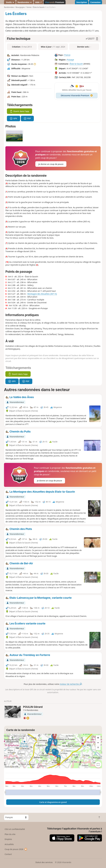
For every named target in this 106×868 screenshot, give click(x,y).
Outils (10, 2)
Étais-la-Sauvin (76, 64)
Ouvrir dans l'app (20, 111)
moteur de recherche (71, 684)
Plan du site (10, 834)
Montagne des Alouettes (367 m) (42, 294)
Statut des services (44, 862)
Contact (8, 854)
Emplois (8, 839)
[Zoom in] (98, 738)
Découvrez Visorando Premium (77, 95)
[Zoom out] (98, 743)
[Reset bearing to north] (98, 748)
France (67, 55)
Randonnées (25, 2)
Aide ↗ (38, 2)
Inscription (82, 2)
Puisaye (71, 60)
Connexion (95, 2)
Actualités (9, 844)
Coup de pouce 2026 (16, 849)
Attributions (9, 767)
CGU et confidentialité (15, 829)
